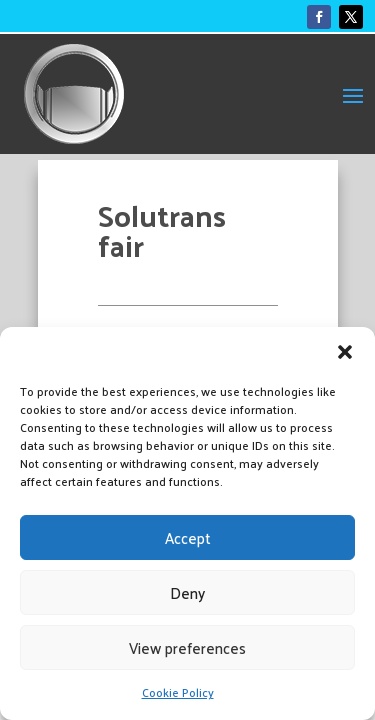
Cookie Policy (178, 692)
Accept (188, 537)
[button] (345, 352)
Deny (187, 592)
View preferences (187, 647)
